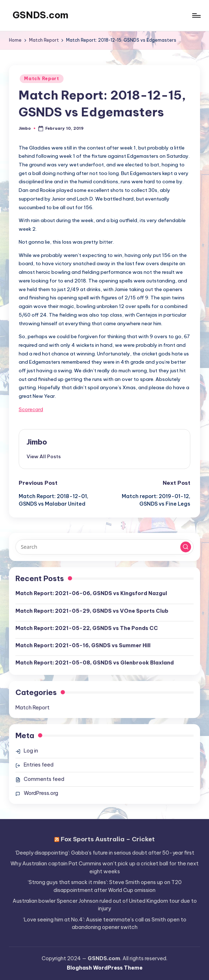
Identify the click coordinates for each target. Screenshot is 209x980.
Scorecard (31, 409)
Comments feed (44, 779)
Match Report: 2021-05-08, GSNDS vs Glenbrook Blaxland (95, 663)
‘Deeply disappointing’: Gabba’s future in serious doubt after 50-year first (105, 853)
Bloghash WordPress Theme (105, 968)
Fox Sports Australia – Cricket (108, 839)
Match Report (42, 79)
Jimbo (37, 442)
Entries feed (39, 765)
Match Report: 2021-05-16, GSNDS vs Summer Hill (83, 645)
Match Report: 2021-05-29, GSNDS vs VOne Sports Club (92, 611)
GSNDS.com (40, 15)
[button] (44, 456)
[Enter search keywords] (104, 547)
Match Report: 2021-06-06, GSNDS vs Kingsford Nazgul (91, 593)
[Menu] (196, 15)
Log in (31, 751)
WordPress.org (41, 793)
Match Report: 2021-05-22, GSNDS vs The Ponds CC (87, 628)
